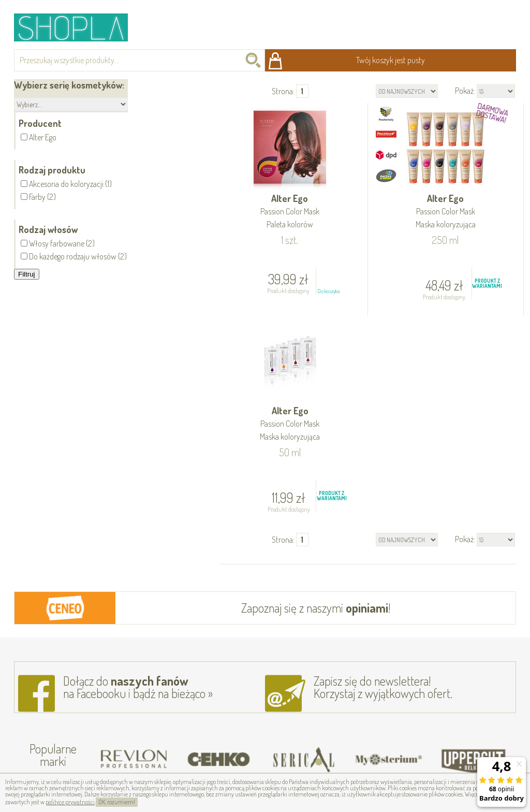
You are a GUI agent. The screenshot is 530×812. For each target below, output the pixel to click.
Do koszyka (328, 291)
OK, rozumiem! (117, 802)
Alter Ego (290, 212)
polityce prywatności (70, 802)
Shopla (78, 27)
